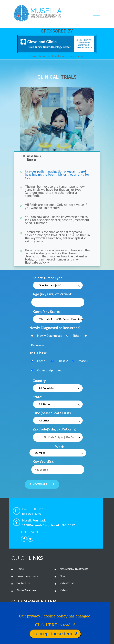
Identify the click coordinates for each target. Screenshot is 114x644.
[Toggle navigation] (96, 13)
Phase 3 (83, 361)
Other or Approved (50, 370)
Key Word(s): (43, 461)
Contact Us (23, 583)
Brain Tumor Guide (27, 576)
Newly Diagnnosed (50, 336)
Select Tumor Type (48, 278)
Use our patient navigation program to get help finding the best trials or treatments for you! (57, 174)
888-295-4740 (61, 511)
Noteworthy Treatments (74, 569)
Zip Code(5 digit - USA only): (55, 429)
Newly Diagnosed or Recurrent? (55, 328)
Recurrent (38, 345)
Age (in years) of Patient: (52, 294)
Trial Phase (38, 353)
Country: (40, 381)
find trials (42, 484)
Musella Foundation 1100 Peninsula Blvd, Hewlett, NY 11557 (45, 523)
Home (20, 569)
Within (60, 447)
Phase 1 (42, 361)
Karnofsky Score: (46, 311)
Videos (64, 590)
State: (37, 397)
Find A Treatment (27, 590)
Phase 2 (63, 361)
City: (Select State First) (52, 413)
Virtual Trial (67, 583)
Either (76, 336)
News (63, 576)
